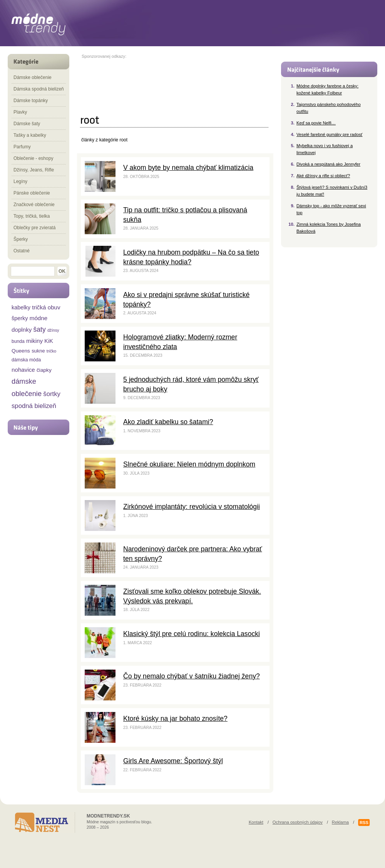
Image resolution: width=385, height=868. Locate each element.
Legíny (20, 181)
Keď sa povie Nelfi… (316, 123)
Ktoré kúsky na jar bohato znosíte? (175, 719)
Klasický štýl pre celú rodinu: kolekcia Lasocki (192, 634)
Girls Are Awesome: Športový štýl (173, 761)
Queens (21, 351)
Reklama (340, 822)
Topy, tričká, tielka (32, 216)
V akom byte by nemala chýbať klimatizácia (188, 168)
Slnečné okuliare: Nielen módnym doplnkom (189, 464)
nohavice (23, 370)
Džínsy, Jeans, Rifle (34, 170)
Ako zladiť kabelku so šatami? (168, 422)
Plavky (20, 112)
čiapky (44, 370)
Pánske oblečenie (32, 193)
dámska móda (26, 360)
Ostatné (22, 251)
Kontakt (256, 822)
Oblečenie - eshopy (33, 158)
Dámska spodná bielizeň (39, 89)
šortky (52, 394)
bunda (18, 341)
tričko (51, 351)
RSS (364, 823)
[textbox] (33, 271)
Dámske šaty (27, 124)
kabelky (21, 307)
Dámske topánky (31, 101)
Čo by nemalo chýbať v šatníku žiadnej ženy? (192, 676)
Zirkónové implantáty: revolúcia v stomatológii (192, 507)
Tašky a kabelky (30, 135)
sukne (38, 351)
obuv (54, 307)
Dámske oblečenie (33, 77)
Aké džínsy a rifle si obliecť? (323, 176)
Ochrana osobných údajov (298, 822)
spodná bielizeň (34, 406)
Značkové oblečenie (34, 205)
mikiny (34, 341)
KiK (49, 341)
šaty (40, 329)
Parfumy (22, 147)
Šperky (21, 239)
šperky (20, 318)
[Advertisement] (113, 83)
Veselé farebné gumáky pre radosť (330, 134)
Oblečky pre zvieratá (34, 228)
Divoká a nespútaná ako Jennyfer (328, 164)
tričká (39, 307)
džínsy (53, 330)
